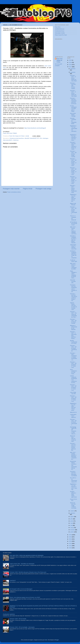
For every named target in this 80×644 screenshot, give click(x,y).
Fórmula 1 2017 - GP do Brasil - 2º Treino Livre (73, 387)
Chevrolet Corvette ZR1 (73, 281)
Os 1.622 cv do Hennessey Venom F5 (74, 480)
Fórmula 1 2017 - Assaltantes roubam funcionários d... (73, 356)
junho (72, 521)
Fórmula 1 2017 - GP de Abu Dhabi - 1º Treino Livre (73, 180)
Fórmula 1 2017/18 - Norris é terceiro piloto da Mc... (73, 447)
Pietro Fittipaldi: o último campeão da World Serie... (73, 274)
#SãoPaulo (16, 140)
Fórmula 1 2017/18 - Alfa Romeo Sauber (73, 86)
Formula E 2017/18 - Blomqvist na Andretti (73, 474)
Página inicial (28, 189)
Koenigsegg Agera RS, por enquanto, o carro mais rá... (73, 430)
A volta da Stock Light (73, 261)
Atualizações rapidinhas (9, 614)
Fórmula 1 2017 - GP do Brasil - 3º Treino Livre (73, 365)
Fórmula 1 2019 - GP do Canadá (18, 619)
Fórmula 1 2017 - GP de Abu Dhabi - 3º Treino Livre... (73, 162)
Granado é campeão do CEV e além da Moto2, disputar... (73, 239)
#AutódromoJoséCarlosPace (17, 138)
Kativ (46, 640)
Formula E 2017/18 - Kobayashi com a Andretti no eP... (73, 288)
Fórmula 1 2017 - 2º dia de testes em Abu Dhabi (73, 78)
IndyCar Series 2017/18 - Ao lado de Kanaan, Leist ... (73, 306)
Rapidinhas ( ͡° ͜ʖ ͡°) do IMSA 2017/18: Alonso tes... (73, 198)
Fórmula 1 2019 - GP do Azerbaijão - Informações (22, 627)
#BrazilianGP (33, 138)
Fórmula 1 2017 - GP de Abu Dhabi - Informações (74, 210)
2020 (70, 60)
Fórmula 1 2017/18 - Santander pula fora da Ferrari (73, 101)
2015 (70, 537)
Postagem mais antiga (43, 189)
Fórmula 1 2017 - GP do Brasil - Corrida (73, 321)
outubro (72, 511)
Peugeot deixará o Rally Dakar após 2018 (73, 494)
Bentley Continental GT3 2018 (74, 342)
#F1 (38, 138)
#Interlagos (45, 138)
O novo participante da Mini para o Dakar (73, 108)
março (72, 528)
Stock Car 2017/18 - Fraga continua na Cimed (73, 505)
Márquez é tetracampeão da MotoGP (74, 328)
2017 (70, 67)
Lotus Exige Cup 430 (73, 393)
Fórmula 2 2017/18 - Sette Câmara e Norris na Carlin (73, 146)
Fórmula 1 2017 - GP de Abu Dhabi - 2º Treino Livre (73, 171)
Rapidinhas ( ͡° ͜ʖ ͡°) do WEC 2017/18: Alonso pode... (73, 407)
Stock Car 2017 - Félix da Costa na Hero (73, 439)
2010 (70, 548)
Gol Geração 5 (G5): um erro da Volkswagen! (21, 589)
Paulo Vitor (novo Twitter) (10, 133)
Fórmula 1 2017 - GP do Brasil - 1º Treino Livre (73, 399)
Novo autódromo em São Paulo (73, 372)
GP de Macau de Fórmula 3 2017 (74, 223)
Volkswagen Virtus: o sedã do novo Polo (73, 247)
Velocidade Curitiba (60, 33)
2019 (70, 62)
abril (72, 525)
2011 (70, 546)
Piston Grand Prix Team (61, 35)
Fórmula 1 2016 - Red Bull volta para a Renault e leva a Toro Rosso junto (28, 572)
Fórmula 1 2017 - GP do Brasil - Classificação (73, 348)
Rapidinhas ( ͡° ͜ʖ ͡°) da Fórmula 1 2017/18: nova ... (73, 137)
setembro (73, 513)
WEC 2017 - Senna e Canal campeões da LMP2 (73, 266)
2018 (70, 65)
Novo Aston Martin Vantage (73, 115)
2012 (70, 543)
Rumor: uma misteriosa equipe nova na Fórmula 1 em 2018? (25, 597)
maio (72, 523)
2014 (70, 539)
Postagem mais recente (11, 189)
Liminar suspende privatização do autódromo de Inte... (73, 379)
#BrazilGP (27, 138)
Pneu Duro (58, 27)
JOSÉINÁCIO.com (60, 29)
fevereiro (73, 530)
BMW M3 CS (73, 412)
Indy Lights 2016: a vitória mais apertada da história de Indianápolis (27, 555)
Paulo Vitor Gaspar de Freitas (60, 60)
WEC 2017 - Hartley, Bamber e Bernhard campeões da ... (73, 456)
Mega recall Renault (73, 204)
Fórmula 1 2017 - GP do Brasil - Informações (74, 422)
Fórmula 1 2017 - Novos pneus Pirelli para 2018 (73, 189)
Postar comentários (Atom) (14, 192)
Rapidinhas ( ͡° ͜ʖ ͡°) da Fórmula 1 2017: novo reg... (73, 487)
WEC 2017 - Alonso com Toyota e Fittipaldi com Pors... (74, 230)
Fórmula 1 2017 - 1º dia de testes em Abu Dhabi (73, 93)
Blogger (57, 640)
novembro (73, 72)
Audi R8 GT (13, 581)
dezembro (73, 69)
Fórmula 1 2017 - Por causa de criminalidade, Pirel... (73, 314)
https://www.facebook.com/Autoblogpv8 (35, 128)
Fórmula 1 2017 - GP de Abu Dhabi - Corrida (73, 154)
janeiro (72, 532)
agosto (72, 517)
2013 (70, 541)
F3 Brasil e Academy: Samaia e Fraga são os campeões (73, 254)
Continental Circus (60, 31)
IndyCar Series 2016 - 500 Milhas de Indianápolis (22, 564)
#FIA (41, 138)
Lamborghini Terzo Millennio (73, 416)
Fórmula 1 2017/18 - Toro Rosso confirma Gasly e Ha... (74, 297)
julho (72, 519)
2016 (70, 535)
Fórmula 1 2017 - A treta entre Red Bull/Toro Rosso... (73, 335)
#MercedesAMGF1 (8, 140)
